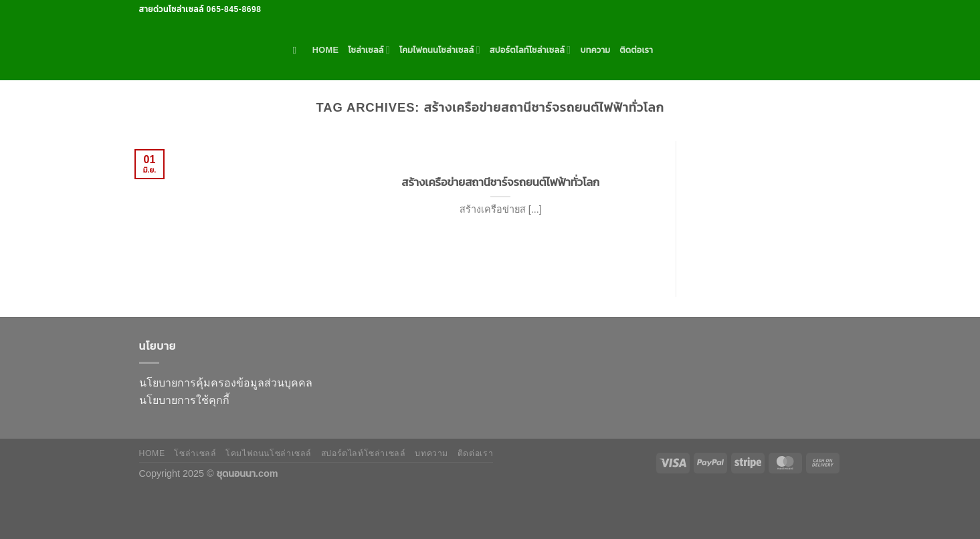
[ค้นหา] (298, 50)
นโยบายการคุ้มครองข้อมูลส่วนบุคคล (226, 383)
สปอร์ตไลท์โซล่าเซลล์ (530, 50)
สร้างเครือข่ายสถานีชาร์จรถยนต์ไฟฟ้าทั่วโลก (500, 182)
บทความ (595, 50)
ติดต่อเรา (636, 50)
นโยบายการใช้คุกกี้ (184, 400)
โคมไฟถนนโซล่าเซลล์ (440, 50)
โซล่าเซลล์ (369, 50)
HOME (325, 50)
